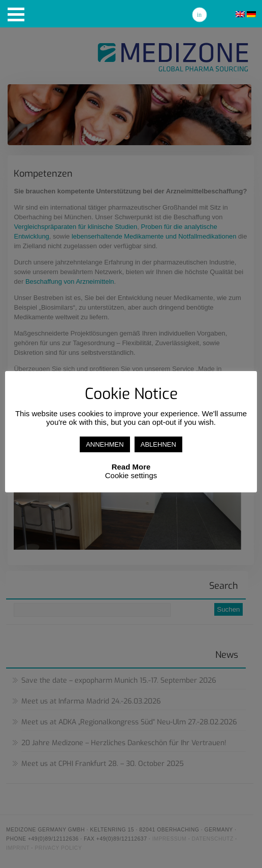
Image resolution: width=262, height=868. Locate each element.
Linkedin (200, 15)
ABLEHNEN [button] (158, 444)
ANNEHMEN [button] (105, 444)
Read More (131, 467)
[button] (16, 14)
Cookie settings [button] (131, 475)
